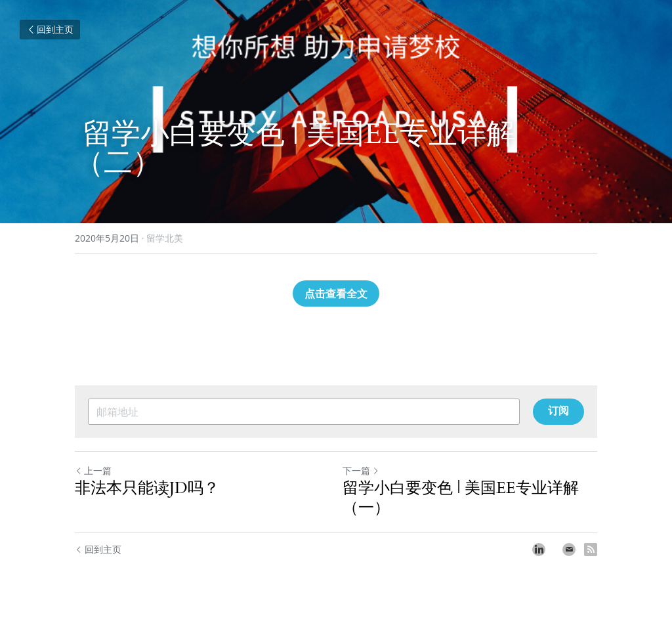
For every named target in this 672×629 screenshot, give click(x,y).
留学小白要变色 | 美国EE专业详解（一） (461, 498)
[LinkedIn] (539, 550)
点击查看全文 (336, 293)
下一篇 (361, 470)
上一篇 (93, 470)
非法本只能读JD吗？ (147, 488)
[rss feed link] (591, 550)
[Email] (569, 550)
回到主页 (50, 29)
